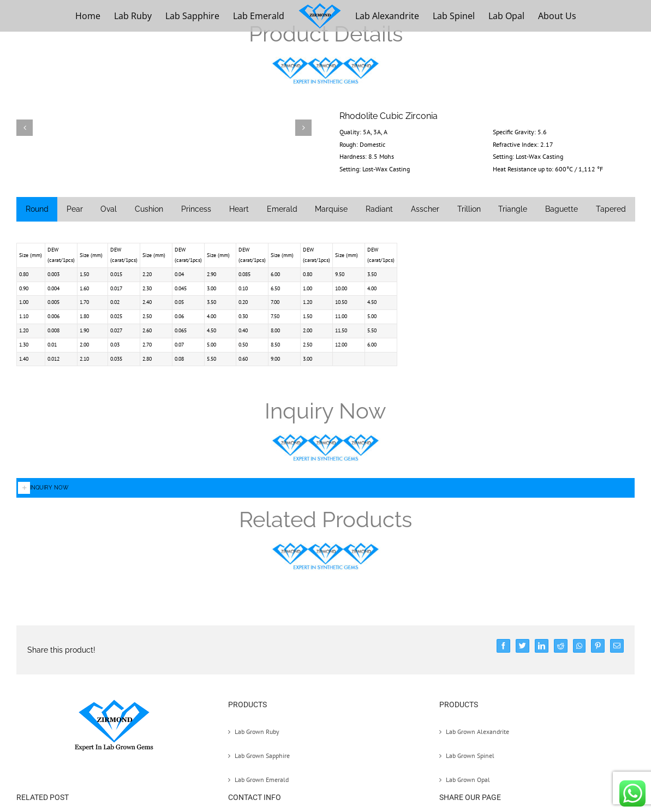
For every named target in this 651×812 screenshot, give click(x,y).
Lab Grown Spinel (470, 756)
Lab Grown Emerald (262, 780)
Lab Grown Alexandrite (477, 732)
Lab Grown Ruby (257, 732)
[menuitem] (88, 16)
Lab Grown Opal (468, 780)
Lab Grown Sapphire (262, 756)
